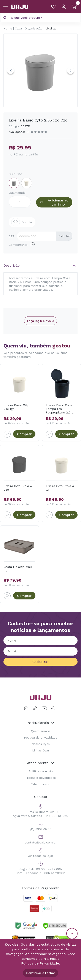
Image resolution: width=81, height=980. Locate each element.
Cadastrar (41, 662)
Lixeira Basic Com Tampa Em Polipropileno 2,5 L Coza (60, 409)
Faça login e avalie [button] (40, 321)
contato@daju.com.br (41, 839)
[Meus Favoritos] (53, 7)
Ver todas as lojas (40, 852)
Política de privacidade (41, 737)
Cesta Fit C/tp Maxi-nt (19, 569)
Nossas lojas (41, 744)
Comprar (24, 434)
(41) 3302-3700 (40, 826)
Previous (11, 71)
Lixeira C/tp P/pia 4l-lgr (61, 488)
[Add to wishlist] (7, 434)
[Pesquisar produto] (5, 18)
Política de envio (41, 771)
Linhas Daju (40, 750)
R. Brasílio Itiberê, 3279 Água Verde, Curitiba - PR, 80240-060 (40, 810)
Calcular (64, 236)
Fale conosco (40, 784)
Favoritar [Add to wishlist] (22, 222)
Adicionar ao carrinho (53, 202)
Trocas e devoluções (40, 778)
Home (8, 28)
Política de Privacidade (40, 963)
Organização (34, 28)
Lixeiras (51, 28)
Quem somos (41, 731)
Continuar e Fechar (41, 973)
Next (70, 71)
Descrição (12, 265)
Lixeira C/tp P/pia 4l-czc (19, 488)
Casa (18, 28)
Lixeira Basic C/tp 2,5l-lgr (17, 407)
